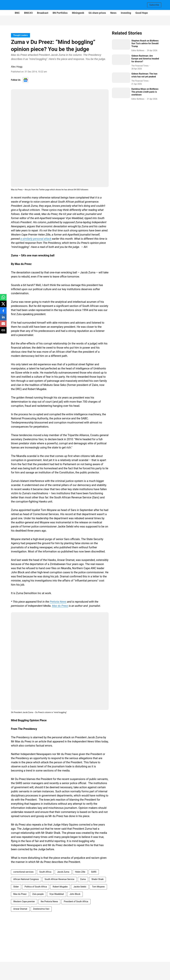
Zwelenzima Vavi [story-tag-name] (41, 909)
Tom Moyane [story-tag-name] (98, 887)
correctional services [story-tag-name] (23, 872)
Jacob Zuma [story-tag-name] (63, 872)
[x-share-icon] (3, 305)
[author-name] (138, 51)
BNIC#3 (28, 13)
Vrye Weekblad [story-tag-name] (57, 894)
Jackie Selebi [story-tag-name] (80, 887)
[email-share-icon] (3, 325)
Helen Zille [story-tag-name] (80, 872)
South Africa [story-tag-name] (45, 872)
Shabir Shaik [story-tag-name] (98, 879)
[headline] (145, 44)
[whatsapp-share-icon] (3, 299)
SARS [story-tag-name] (94, 872)
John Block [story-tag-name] (75, 894)
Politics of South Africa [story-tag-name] (36, 887)
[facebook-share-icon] (3, 312)
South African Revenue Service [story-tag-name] (60, 879)
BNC (17, 13)
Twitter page (44, 190)
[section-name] (20, 35)
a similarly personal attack (36, 239)
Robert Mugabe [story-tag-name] (60, 887)
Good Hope (142, 13)
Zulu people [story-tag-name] (38, 894)
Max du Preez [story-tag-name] (20, 894)
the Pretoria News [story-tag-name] (49, 901)
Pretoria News (58, 602)
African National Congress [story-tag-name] (26, 879)
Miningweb (78, 13)
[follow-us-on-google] (25, 80)
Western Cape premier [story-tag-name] (24, 901)
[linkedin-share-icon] (3, 318)
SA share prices (97, 13)
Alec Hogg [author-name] (17, 67)
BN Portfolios (60, 13)
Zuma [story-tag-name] (83, 879)
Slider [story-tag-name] (16, 887)
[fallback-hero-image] (121, 45)
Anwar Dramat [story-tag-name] (20, 909)
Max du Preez (60, 606)
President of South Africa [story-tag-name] (76, 901)
